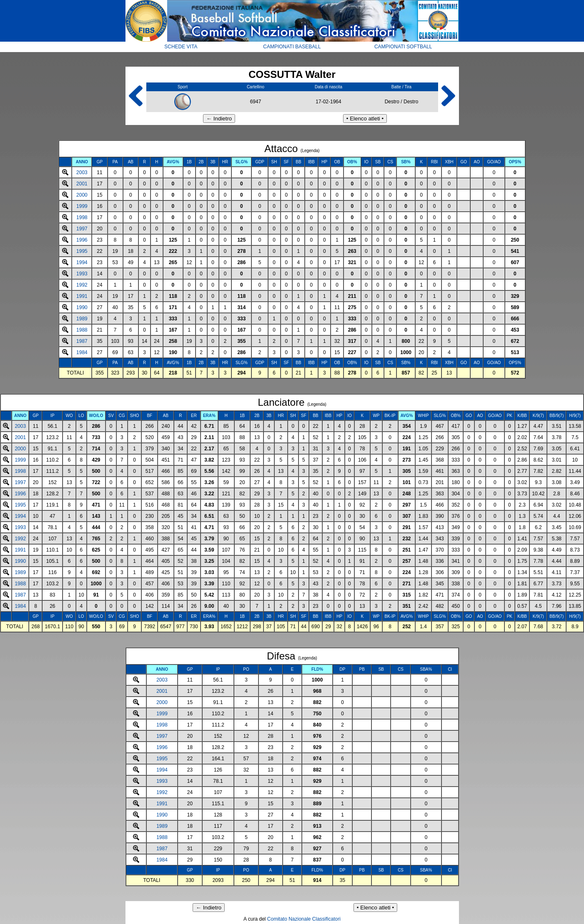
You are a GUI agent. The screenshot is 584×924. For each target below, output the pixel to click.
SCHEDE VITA (181, 47)
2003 (82, 172)
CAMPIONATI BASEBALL (292, 47)
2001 (82, 184)
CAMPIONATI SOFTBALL (403, 47)
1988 (82, 330)
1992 (82, 285)
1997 (82, 229)
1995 (82, 251)
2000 (82, 195)
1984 (82, 352)
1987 (82, 341)
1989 (82, 319)
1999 (82, 206)
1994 (82, 262)
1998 (82, 217)
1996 (82, 240)
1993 (82, 274)
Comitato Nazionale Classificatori (304, 919)
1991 (82, 296)
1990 (82, 307)
